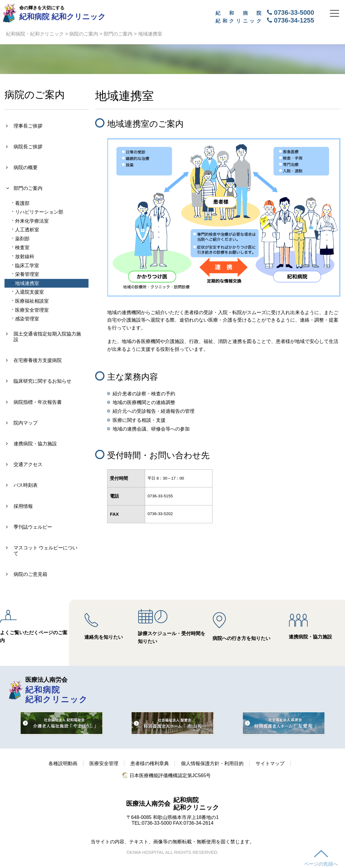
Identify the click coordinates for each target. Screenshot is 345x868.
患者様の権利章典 (150, 763)
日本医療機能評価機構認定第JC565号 (167, 775)
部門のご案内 (118, 34)
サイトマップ (270, 763)
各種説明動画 (63, 763)
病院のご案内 (84, 34)
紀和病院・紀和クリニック (35, 34)
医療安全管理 (104, 763)
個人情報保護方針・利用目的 (212, 763)
